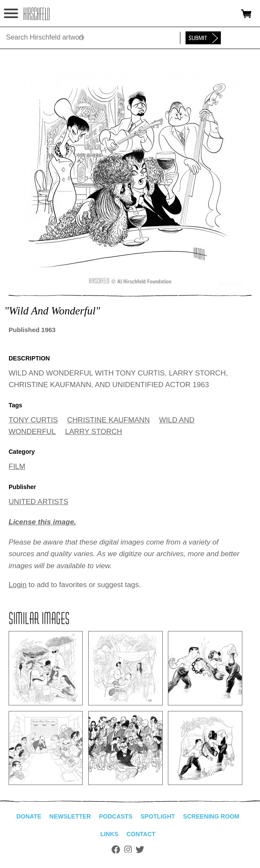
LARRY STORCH (93, 432)
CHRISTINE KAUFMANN (108, 420)
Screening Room (211, 816)
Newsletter (70, 816)
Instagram (128, 850)
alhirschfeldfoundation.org (37, 14)
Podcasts (116, 816)
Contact (141, 834)
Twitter (140, 850)
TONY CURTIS (33, 420)
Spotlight (158, 816)
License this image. (42, 522)
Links (109, 834)
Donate (29, 816)
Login (18, 585)
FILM (17, 466)
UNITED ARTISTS (39, 502)
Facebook (116, 850)
